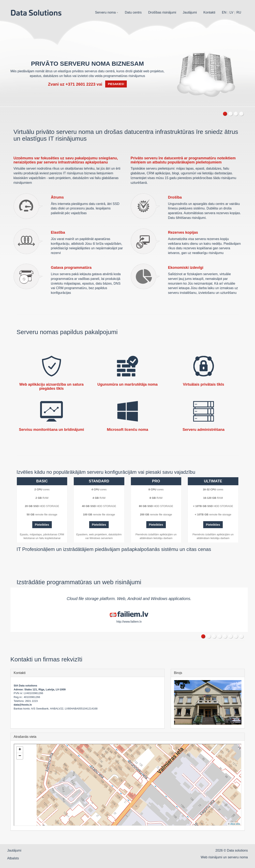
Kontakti (209, 12)
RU (239, 12)
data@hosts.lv (23, 705)
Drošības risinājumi (162, 12)
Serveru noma (107, 12)
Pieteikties (42, 525)
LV (231, 12)
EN (224, 12)
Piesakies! (116, 84)
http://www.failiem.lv (129, 622)
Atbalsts (13, 858)
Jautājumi (190, 12)
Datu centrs (133, 12)
